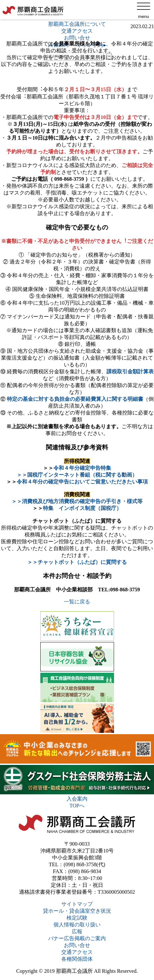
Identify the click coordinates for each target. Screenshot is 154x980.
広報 (77, 931)
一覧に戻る (77, 602)
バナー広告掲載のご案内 (77, 938)
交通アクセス (77, 952)
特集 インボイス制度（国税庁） (82, 508)
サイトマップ (77, 904)
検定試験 (77, 918)
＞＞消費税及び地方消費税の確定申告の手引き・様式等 (77, 501)
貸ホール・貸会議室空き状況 (77, 911)
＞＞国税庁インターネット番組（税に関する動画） (77, 475)
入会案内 (77, 799)
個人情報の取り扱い (77, 925)
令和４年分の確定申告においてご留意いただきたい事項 (82, 482)
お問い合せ (77, 945)
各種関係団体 (77, 959)
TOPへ (77, 806)
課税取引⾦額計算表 (130, 372)
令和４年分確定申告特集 (82, 468)
